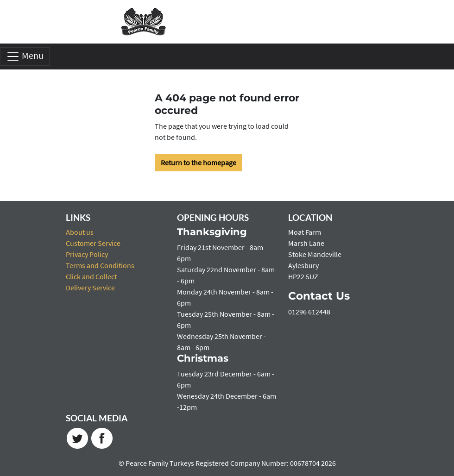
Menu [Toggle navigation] (25, 56)
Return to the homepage (199, 163)
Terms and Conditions (100, 265)
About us (80, 232)
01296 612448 (309, 312)
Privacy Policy (87, 254)
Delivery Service (90, 288)
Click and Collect (91, 276)
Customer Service (93, 243)
